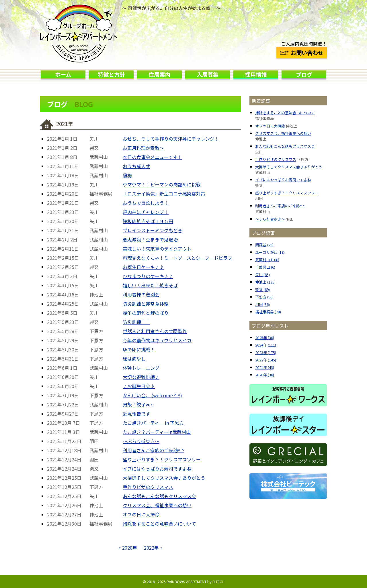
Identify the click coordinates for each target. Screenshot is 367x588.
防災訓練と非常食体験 (146, 304)
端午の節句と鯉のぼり (146, 313)
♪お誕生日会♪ (139, 386)
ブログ (304, 74)
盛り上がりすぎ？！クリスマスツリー (162, 459)
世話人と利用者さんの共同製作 (155, 331)
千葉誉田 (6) (265, 267)
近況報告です (136, 414)
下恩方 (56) (264, 297)
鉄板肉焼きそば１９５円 (148, 221)
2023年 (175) (266, 352)
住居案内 (159, 74)
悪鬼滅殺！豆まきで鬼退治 (150, 239)
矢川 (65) (262, 275)
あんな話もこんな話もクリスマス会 (159, 496)
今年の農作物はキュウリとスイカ (157, 340)
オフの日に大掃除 (141, 514)
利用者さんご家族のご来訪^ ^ (153, 450)
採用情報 (256, 74)
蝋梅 (127, 175)
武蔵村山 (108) (267, 260)
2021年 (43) (265, 367)
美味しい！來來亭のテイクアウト (157, 249)
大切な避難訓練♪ (141, 377)
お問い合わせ (302, 53)
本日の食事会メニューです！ (152, 157)
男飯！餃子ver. (138, 404)
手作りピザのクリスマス (148, 487)
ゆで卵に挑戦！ (139, 349)
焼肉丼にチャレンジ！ (146, 212)
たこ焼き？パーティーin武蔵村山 (157, 432)
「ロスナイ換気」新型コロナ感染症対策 (164, 194)
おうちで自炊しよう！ (146, 203)
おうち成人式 (136, 166)
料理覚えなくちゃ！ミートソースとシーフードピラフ (177, 258)
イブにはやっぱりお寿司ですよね (157, 469)
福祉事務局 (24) (268, 312)
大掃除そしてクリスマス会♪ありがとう (164, 478)
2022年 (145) (266, 360)
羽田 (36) (262, 304)
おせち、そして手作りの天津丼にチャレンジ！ (171, 139)
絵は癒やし (134, 359)
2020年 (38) (265, 375)
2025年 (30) (265, 338)
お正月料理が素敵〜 (143, 148)
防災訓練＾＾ (136, 322)
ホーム (63, 74)
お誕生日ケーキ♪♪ (143, 267)
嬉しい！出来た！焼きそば (150, 285)
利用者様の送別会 (141, 294)
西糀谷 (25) (264, 245)
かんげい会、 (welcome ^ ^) (152, 395)
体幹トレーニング (141, 368)
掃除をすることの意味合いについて (159, 524)
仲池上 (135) (265, 282)
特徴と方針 (111, 74)
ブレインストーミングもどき (153, 230)
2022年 (151, 548)
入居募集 (208, 74)
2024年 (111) (266, 345)
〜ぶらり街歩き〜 (141, 441)
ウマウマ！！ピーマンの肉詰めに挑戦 (162, 184)
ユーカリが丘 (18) (270, 252)
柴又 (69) (262, 289)
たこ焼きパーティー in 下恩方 (153, 423)
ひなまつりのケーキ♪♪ (148, 276)
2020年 (130, 548)
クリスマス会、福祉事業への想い (157, 505)
